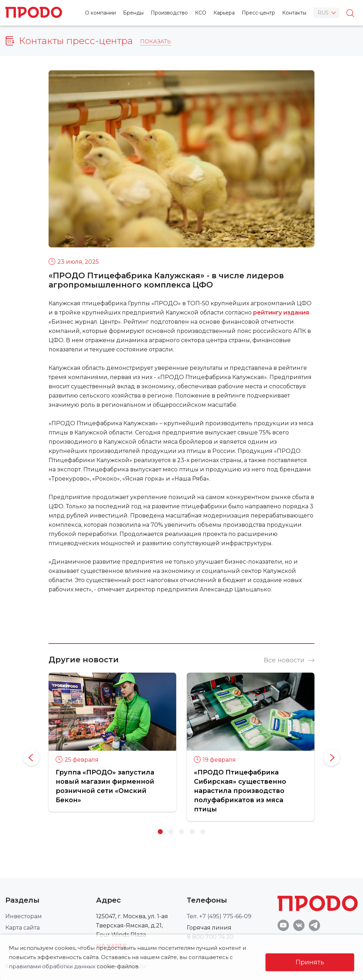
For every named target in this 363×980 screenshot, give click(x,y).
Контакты (294, 13)
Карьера (224, 13)
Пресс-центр (258, 13)
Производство (169, 13)
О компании (100, 13)
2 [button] (171, 832)
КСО (201, 13)
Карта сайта (23, 928)
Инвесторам (24, 916)
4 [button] (192, 832)
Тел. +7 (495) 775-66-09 (219, 916)
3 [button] (181, 832)
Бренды (133, 13)
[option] (112, 742)
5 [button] (203, 832)
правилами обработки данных (52, 966)
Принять (310, 962)
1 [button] (160, 832)
